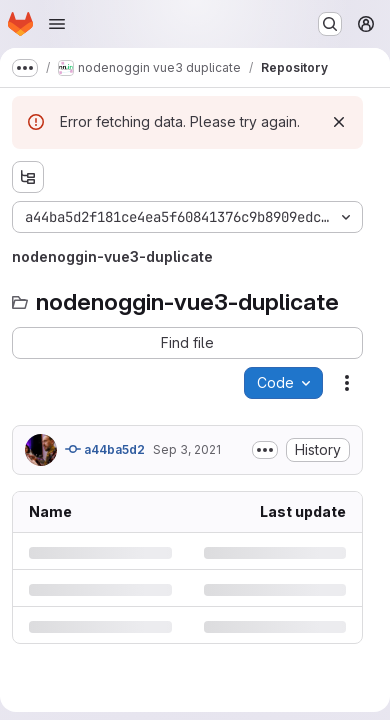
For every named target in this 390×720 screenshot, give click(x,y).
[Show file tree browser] (28, 177)
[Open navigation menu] (57, 24)
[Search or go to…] (330, 24)
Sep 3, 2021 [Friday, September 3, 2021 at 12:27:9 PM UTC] (187, 449)
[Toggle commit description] (265, 450)
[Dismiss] (339, 122)
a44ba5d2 (105, 449)
